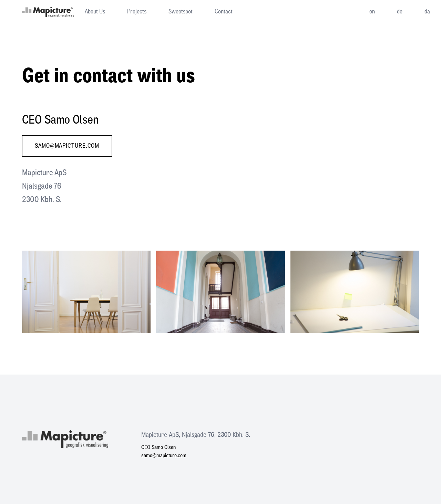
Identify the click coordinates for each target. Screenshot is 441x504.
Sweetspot (181, 12)
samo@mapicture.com (67, 146)
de (400, 12)
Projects (137, 12)
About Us (95, 12)
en (372, 12)
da (427, 12)
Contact (224, 12)
